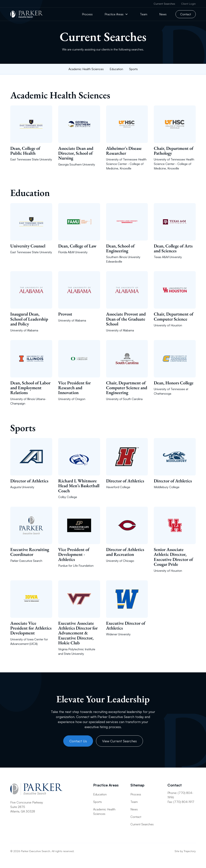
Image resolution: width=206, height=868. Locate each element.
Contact (186, 14)
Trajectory (190, 851)
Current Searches (164, 4)
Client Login (188, 4)
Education (116, 69)
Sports (133, 69)
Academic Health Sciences (86, 69)
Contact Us (78, 741)
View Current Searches (119, 741)
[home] (27, 14)
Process (87, 14)
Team (144, 14)
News (163, 14)
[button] (116, 14)
